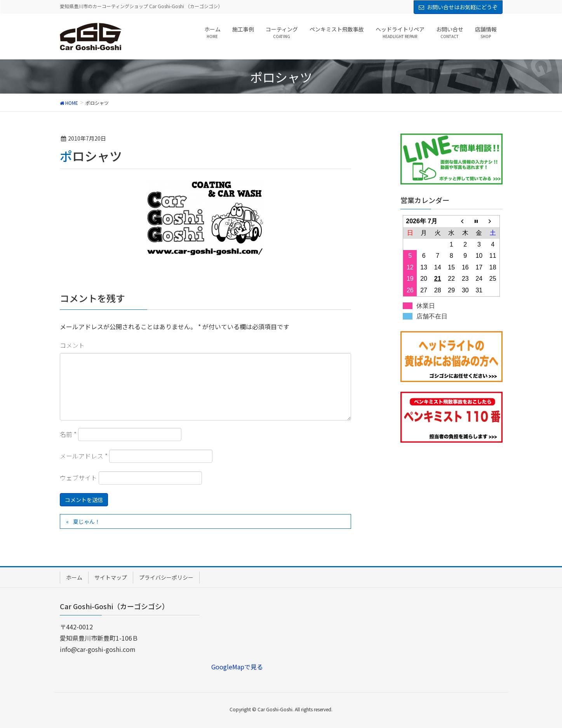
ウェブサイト (78, 478)
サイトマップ (111, 577)
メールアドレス (84, 456)
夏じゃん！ (87, 521)
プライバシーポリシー (166, 577)
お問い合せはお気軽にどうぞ (462, 7)
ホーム (74, 577)
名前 (68, 434)
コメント (72, 345)
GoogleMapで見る (237, 667)
